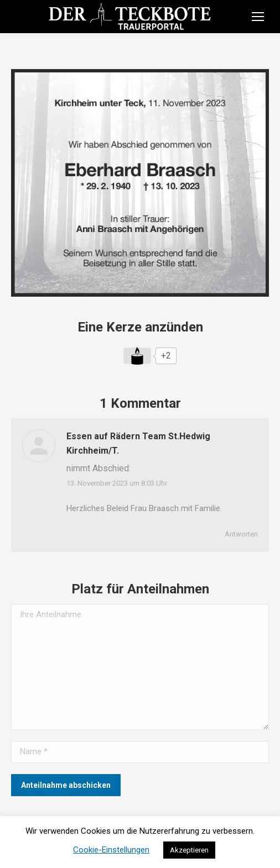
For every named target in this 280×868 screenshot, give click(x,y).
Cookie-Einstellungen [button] (111, 850)
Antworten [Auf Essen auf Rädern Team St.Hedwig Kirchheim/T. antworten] (241, 534)
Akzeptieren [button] (189, 850)
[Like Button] (137, 356)
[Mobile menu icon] (258, 17)
